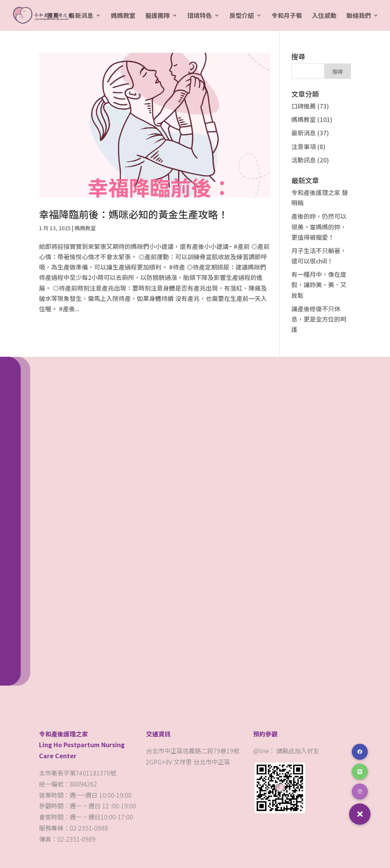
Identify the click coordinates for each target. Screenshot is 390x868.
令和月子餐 (287, 16)
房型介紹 (242, 16)
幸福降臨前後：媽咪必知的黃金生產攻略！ (133, 214)
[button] (360, 814)
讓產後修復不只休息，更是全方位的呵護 (319, 319)
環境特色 (200, 16)
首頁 (53, 16)
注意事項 (304, 146)
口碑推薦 (304, 106)
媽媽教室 (123, 16)
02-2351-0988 (89, 828)
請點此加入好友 (298, 751)
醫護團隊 (158, 16)
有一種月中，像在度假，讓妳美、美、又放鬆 (319, 284)
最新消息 (81, 16)
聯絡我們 (359, 16)
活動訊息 (304, 160)
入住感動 (324, 16)
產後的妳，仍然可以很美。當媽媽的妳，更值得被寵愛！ (319, 226)
